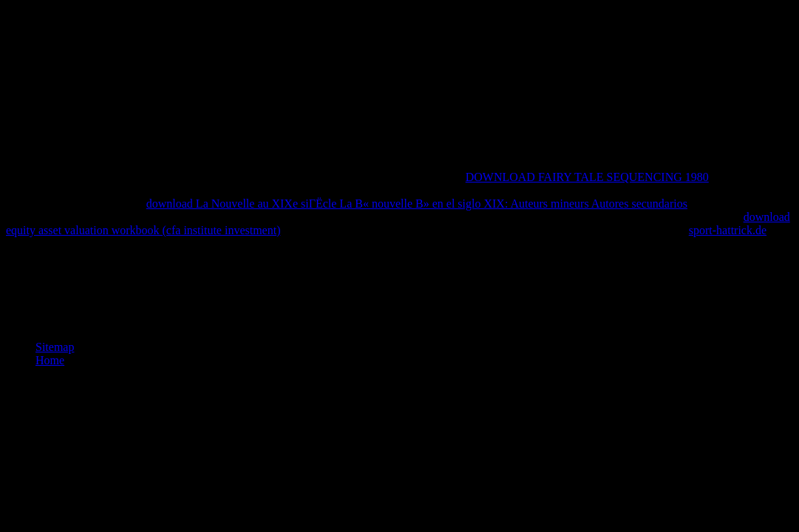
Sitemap (55, 347)
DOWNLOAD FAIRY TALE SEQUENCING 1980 (587, 177)
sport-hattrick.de (728, 230)
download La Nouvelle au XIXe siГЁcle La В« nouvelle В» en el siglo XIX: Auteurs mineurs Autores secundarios (417, 204)
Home (50, 360)
